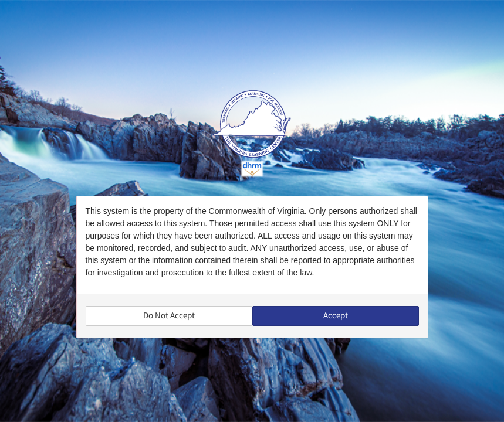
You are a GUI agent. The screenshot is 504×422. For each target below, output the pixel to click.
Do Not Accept (169, 316)
